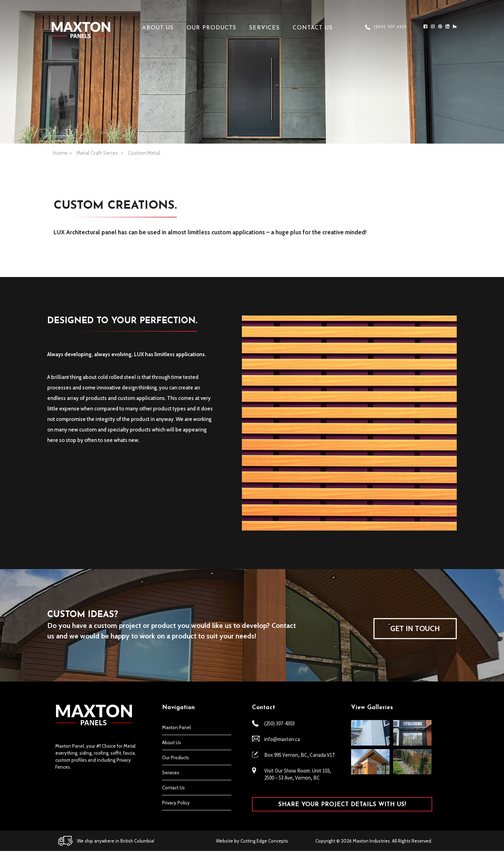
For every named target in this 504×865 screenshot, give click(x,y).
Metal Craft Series (98, 153)
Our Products (211, 28)
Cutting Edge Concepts (264, 841)
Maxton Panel (176, 727)
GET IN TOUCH (415, 628)
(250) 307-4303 (390, 27)
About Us (158, 28)
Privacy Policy (176, 803)
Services (264, 28)
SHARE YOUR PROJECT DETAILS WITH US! (342, 805)
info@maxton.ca (282, 739)
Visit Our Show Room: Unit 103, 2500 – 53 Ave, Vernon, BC (298, 774)
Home (60, 153)
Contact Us (313, 28)
